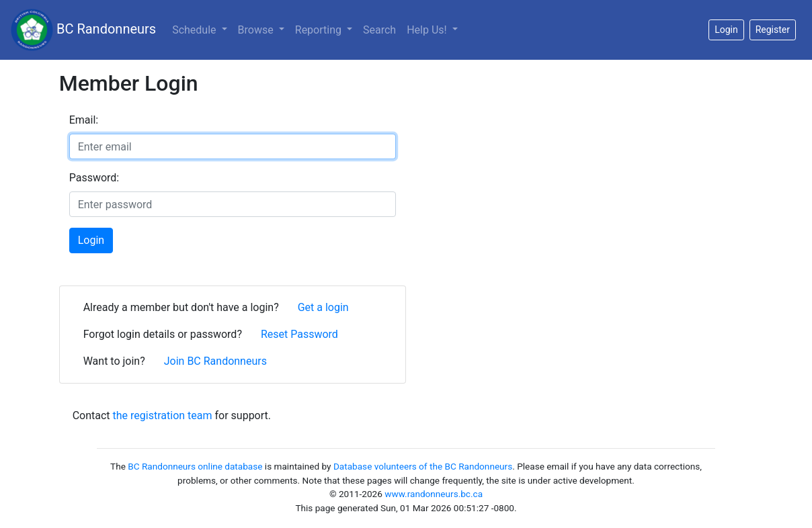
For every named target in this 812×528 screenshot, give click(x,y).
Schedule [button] (195, 30)
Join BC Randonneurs (215, 361)
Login (91, 240)
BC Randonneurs (83, 30)
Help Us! (428, 30)
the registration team (163, 415)
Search (379, 30)
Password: (94, 178)
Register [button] (773, 30)
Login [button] (726, 30)
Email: (84, 120)
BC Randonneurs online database (195, 466)
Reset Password (299, 334)
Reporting (320, 30)
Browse (257, 30)
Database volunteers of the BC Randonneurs (423, 466)
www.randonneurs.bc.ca (434, 494)
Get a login (323, 307)
